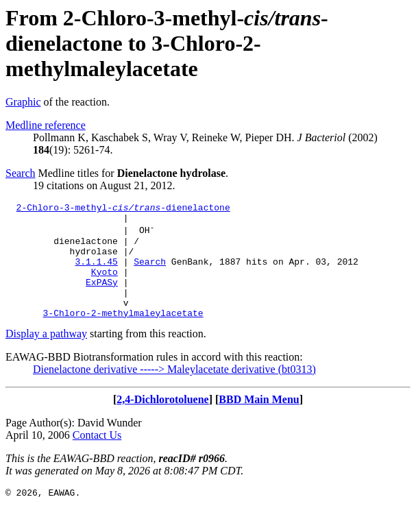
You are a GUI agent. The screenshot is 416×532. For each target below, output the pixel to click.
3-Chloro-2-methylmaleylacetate (123, 335)
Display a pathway (46, 356)
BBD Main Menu (259, 422)
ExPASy (102, 298)
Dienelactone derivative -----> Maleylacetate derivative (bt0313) (174, 392)
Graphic (23, 102)
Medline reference (46, 125)
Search (21, 173)
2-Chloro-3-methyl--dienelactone (123, 209)
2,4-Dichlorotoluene (162, 422)
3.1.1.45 (96, 274)
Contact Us (97, 458)
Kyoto (105, 286)
